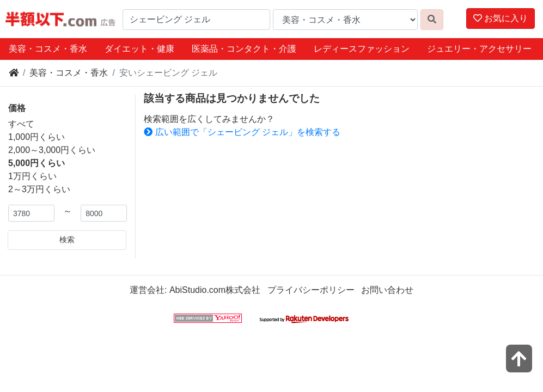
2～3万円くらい (39, 189)
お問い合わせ (387, 290)
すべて (21, 124)
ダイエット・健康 (139, 49)
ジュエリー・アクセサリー (479, 49)
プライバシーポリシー (311, 290)
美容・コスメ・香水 (48, 49)
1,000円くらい (36, 137)
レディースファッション (362, 49)
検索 (67, 240)
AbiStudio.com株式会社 (215, 290)
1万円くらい (32, 176)
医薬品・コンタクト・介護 (244, 49)
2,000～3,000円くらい (52, 150)
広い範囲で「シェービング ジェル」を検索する (242, 132)
